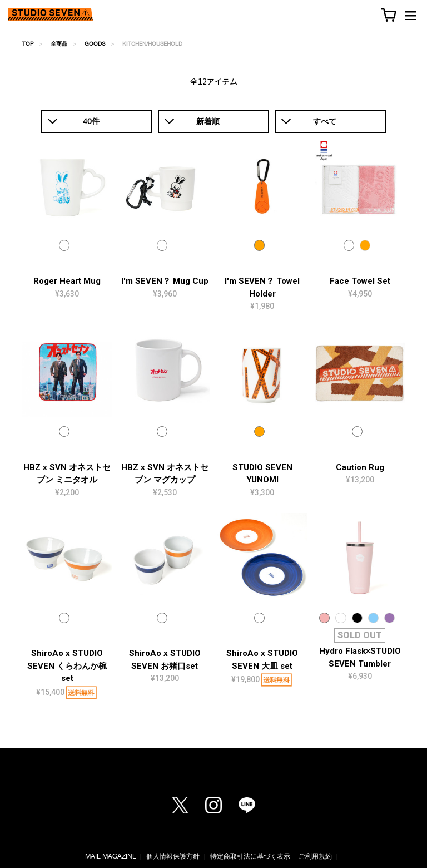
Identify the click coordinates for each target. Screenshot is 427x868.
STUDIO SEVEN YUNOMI (262, 474)
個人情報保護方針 (173, 856)
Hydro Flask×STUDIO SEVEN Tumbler (360, 657)
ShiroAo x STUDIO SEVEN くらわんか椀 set (67, 666)
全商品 (59, 43)
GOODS (95, 43)
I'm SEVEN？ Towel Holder (262, 287)
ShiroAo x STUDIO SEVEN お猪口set (165, 660)
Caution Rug (360, 467)
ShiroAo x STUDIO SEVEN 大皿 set (262, 660)
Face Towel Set (360, 281)
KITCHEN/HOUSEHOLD (152, 43)
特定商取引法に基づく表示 (250, 856)
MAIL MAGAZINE (111, 856)
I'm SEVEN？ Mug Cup (165, 281)
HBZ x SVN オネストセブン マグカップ (165, 474)
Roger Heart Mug (67, 281)
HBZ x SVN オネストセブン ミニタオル (67, 474)
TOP (28, 43)
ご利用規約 (315, 856)
